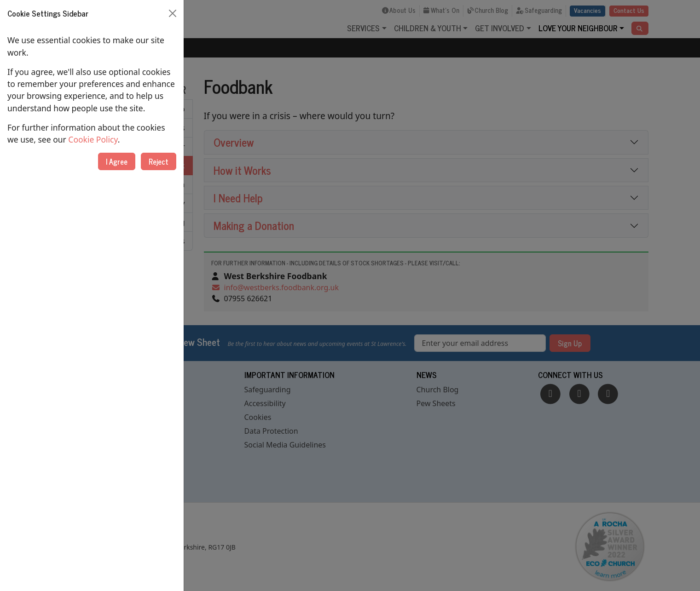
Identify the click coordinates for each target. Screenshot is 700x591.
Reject (159, 161)
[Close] (173, 13)
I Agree (117, 161)
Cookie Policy (93, 139)
